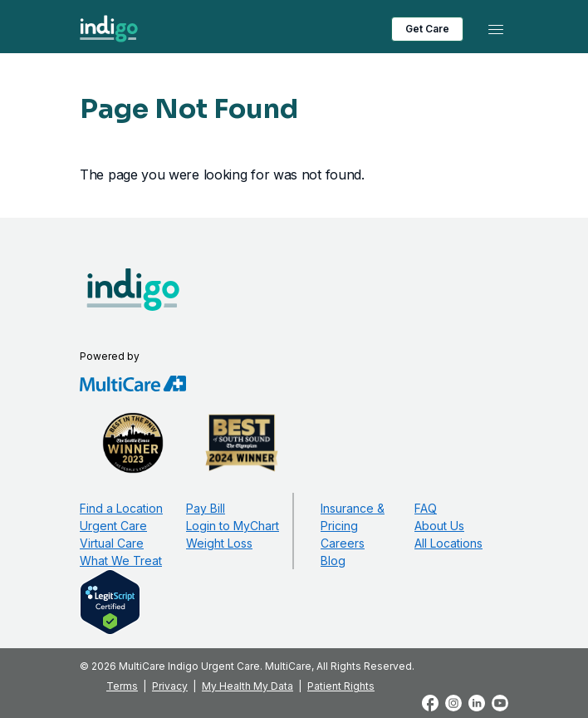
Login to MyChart (233, 526)
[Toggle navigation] (496, 29)
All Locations (448, 543)
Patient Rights (341, 686)
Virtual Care (112, 543)
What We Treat (121, 561)
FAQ (426, 508)
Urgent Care (113, 526)
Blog (333, 561)
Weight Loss (219, 543)
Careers (343, 543)
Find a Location (121, 508)
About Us (439, 526)
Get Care (427, 29)
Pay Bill (206, 508)
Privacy (170, 686)
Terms (122, 686)
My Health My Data (247, 686)
